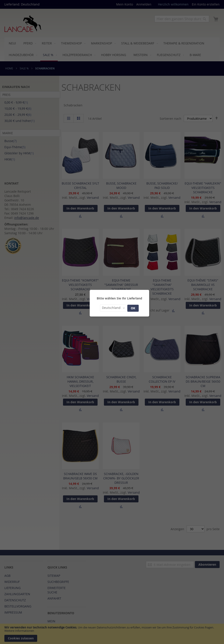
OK (133, 308)
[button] (113, 308)
